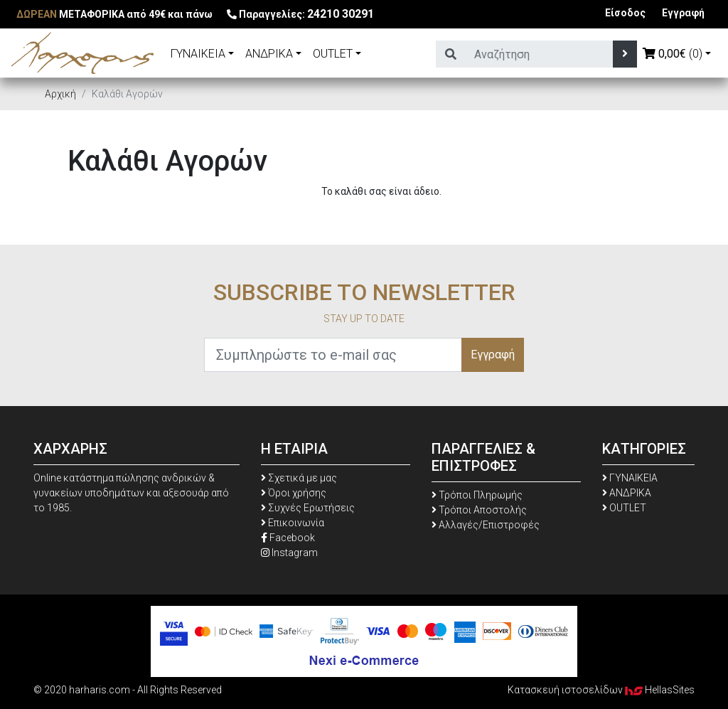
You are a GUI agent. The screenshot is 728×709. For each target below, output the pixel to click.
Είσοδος (625, 13)
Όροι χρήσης (294, 493)
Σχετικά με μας (299, 478)
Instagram (289, 553)
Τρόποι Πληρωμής (477, 495)
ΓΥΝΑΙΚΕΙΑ (198, 54)
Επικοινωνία (293, 523)
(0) (673, 54)
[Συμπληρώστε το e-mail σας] (333, 355)
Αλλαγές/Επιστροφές (486, 525)
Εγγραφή (683, 13)
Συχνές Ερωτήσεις (308, 508)
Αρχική (60, 94)
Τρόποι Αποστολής (479, 510)
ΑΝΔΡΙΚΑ (269, 54)
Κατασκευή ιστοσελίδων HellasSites (601, 690)
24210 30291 (341, 14)
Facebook (288, 538)
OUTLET (333, 54)
